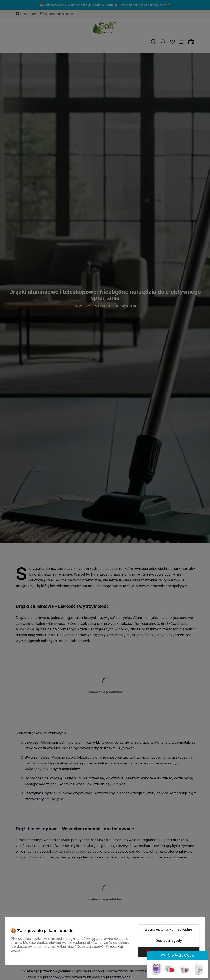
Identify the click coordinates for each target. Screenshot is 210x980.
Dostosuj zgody (169, 941)
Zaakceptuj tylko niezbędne (169, 929)
